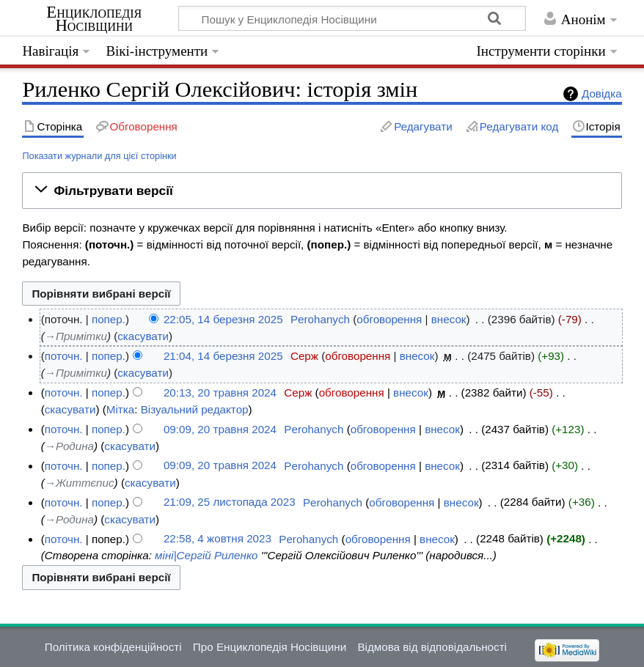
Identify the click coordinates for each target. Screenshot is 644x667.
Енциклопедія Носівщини (94, 19)
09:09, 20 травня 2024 (220, 429)
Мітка (120, 409)
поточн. (64, 356)
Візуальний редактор (195, 409)
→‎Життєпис (80, 483)
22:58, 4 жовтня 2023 (217, 539)
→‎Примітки (76, 336)
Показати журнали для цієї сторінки (99, 156)
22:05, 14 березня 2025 (223, 319)
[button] (322, 191)
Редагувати (423, 126)
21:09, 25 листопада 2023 (230, 502)
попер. (109, 319)
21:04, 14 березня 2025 (223, 356)
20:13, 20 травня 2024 (220, 393)
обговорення (389, 319)
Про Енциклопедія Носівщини (270, 647)
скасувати (143, 336)
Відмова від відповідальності (432, 647)
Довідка (602, 93)
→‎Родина (69, 446)
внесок (449, 319)
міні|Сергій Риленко (206, 555)
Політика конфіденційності (113, 647)
